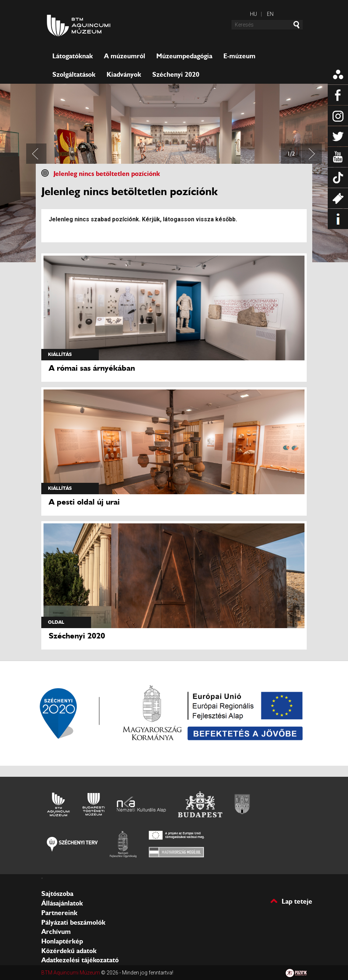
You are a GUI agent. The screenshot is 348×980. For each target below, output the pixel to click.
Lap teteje (297, 901)
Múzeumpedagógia (184, 56)
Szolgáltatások (74, 75)
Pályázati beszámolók (73, 922)
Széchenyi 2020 (176, 75)
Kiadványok (124, 75)
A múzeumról (125, 56)
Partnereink (59, 913)
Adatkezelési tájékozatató (80, 960)
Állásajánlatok (62, 903)
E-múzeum (239, 56)
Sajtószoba (57, 894)
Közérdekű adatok (69, 951)
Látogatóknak (73, 56)
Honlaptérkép (62, 941)
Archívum (56, 932)
